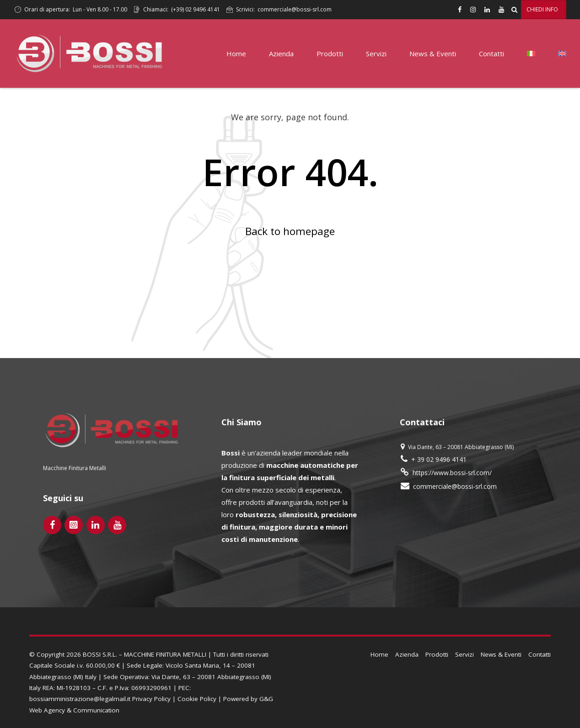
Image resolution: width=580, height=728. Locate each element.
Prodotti (330, 54)
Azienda (281, 54)
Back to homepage (290, 231)
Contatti (491, 54)
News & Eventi (433, 54)
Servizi (376, 54)
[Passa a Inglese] (562, 54)
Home (236, 54)
